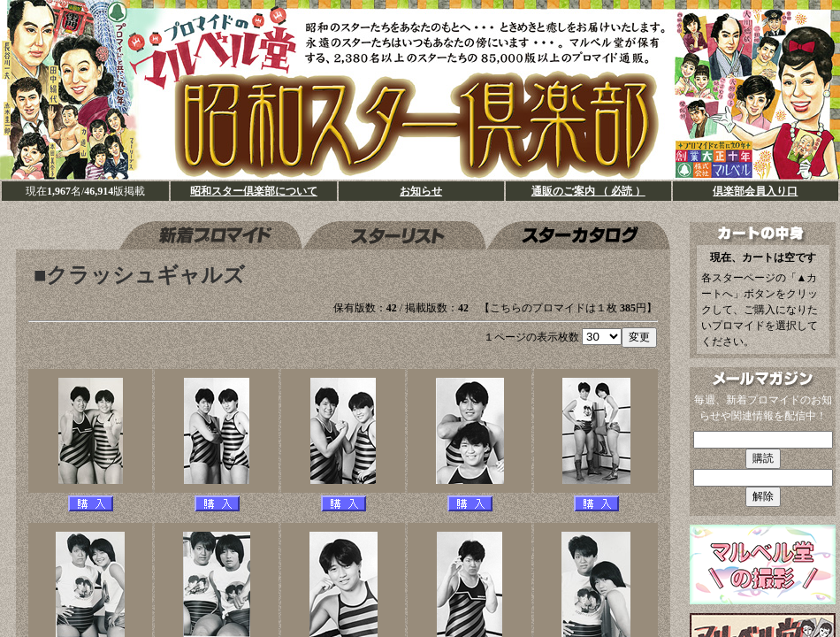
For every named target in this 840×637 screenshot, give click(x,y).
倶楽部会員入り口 (755, 191)
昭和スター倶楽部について (254, 191)
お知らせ (421, 191)
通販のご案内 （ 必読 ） (588, 191)
